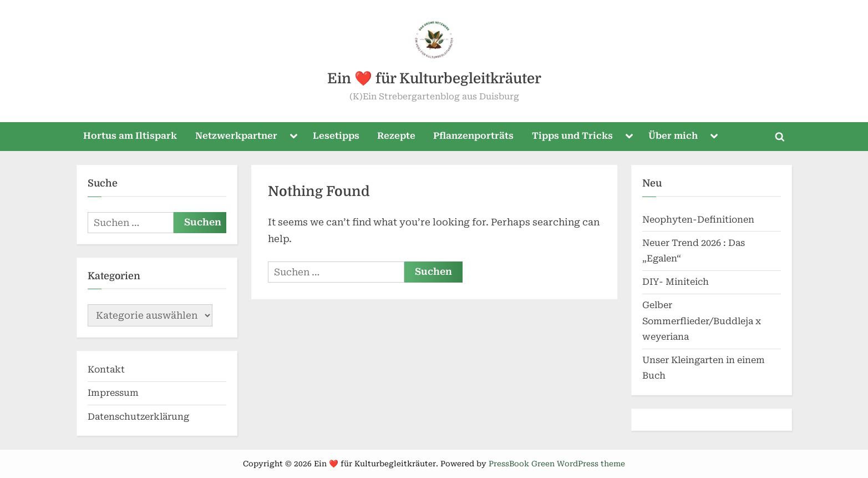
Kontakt (106, 369)
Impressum (113, 393)
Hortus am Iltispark (130, 136)
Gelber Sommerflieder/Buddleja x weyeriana (702, 321)
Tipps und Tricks (572, 136)
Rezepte (396, 136)
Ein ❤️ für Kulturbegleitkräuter (434, 79)
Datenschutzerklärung (138, 417)
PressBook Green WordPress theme (557, 464)
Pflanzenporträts (473, 136)
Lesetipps (336, 136)
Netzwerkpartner (236, 136)
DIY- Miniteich (676, 282)
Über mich (673, 136)
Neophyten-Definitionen (698, 220)
